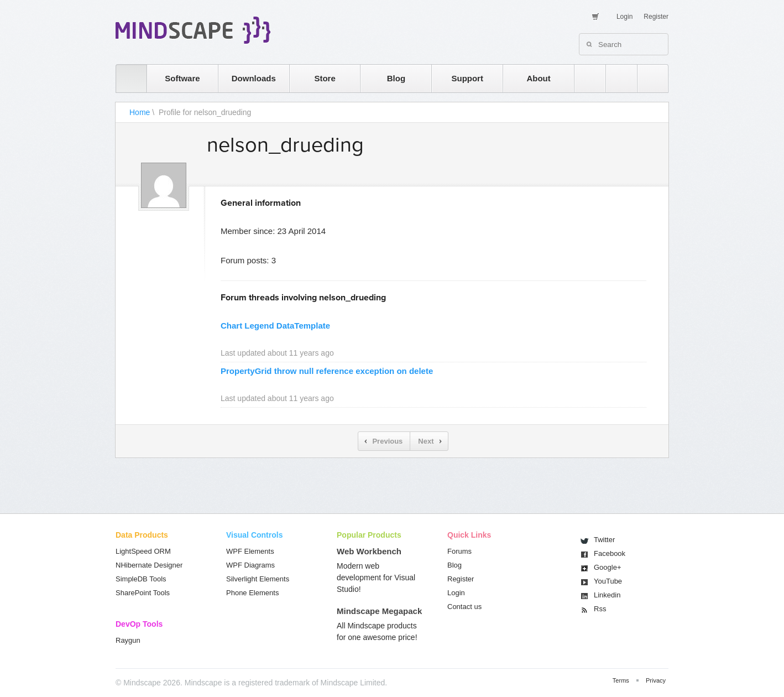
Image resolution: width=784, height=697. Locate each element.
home (126, 78)
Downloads (254, 78)
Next (426, 441)
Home (140, 112)
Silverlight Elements (258, 579)
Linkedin (607, 595)
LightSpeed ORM (143, 551)
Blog (396, 78)
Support (467, 78)
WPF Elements (250, 551)
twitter (616, 78)
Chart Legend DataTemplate (275, 326)
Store (325, 78)
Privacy (656, 680)
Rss (600, 609)
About (538, 78)
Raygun (128, 640)
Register (656, 17)
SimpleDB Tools (141, 579)
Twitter (604, 540)
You (608, 581)
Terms (621, 680)
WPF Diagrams (250, 565)
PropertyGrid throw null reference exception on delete (327, 371)
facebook (647, 78)
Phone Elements (252, 593)
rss (584, 78)
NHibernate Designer (149, 565)
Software (182, 78)
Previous (387, 441)
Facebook (610, 553)
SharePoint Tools (143, 593)
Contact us (464, 607)
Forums (459, 551)
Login (624, 17)
